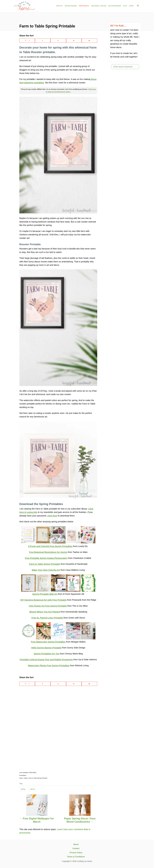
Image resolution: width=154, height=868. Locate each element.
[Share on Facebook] (43, 41)
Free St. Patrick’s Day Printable (47, 618)
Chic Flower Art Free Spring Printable (48, 606)
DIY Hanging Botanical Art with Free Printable (43, 600)
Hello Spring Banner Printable (46, 648)
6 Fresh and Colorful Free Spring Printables (50, 546)
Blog (26, 778)
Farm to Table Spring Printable (45, 564)
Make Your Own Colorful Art (46, 570)
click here (52, 516)
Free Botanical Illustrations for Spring (48, 552)
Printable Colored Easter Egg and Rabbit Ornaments (46, 660)
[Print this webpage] (89, 41)
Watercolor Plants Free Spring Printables (49, 666)
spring (23, 789)
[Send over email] (74, 41)
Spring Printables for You (47, 654)
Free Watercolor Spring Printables (48, 642)
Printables (23, 775)
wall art (33, 789)
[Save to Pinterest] (27, 41)
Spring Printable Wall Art (45, 594)
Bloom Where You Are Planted (45, 612)
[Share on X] (58, 41)
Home (21, 778)
